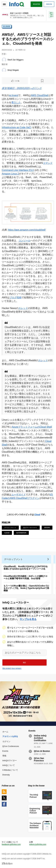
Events (5, 751)
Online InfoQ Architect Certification (40, 738)
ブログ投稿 (16, 297)
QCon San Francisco (39, 759)
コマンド (48, 163)
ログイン (6, 741)
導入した (16, 102)
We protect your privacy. (12, 668)
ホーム (5, 732)
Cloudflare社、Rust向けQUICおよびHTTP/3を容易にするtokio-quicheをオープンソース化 (26, 568)
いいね (17, 81)
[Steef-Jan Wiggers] (4, 60)
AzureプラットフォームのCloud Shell (32, 427)
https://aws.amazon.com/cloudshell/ (27, 230)
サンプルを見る (28, 619)
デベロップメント (10, 528)
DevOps (47, 528)
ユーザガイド (19, 495)
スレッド (23, 308)
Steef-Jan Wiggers (15, 60)
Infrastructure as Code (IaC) (17, 127)
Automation (21, 533)
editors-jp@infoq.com (38, 844)
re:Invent (14, 95)
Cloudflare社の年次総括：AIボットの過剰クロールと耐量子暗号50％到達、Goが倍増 (25, 577)
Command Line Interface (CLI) (18, 170)
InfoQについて (9, 765)
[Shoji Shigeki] (4, 70)
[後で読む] (42, 81)
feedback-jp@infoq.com (11, 844)
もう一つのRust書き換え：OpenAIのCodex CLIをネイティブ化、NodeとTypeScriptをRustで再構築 (26, 588)
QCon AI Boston (42, 751)
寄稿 (4, 756)
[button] (24, 662)
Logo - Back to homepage (17, 4)
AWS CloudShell (40, 95)
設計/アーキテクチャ (30, 528)
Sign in (49, 4)
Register (36, 4)
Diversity (6, 775)
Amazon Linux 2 (10, 174)
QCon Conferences (11, 746)
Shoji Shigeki (13, 70)
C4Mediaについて (10, 770)
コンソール (24, 240)
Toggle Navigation (4, 4)
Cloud (7, 26)
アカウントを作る (10, 736)
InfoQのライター (10, 760)
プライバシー (7, 863)
